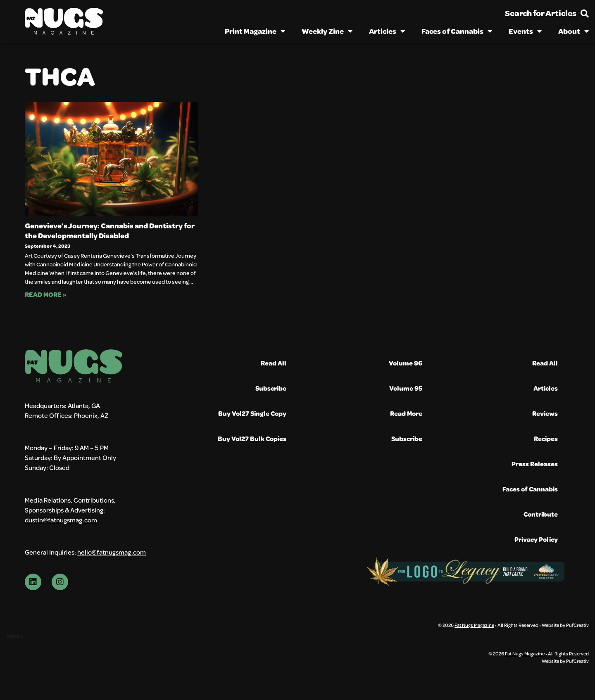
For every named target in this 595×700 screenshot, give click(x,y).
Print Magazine (255, 31)
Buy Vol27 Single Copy (252, 413)
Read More (406, 413)
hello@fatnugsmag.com (112, 552)
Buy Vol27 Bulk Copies (252, 438)
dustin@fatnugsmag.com (61, 520)
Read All (274, 363)
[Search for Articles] (585, 14)
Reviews (545, 413)
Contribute (541, 514)
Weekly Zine (327, 31)
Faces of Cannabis (457, 31)
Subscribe (271, 388)
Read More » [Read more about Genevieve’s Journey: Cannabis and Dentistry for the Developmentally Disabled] (46, 294)
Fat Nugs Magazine (474, 625)
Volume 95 (406, 388)
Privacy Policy (536, 539)
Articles (387, 31)
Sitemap (15, 636)
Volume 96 (406, 363)
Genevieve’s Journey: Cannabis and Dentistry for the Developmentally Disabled (110, 230)
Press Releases (535, 464)
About (574, 31)
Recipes (546, 438)
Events (525, 31)
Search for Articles (541, 13)
